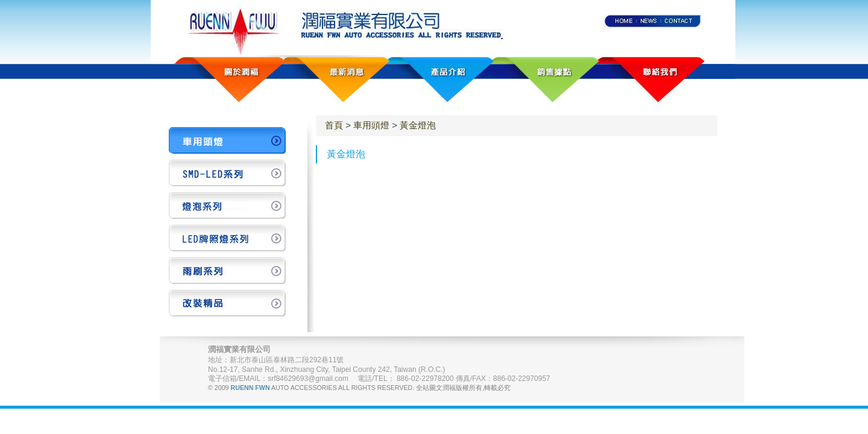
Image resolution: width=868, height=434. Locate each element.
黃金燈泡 (418, 125)
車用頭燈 (371, 125)
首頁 (334, 125)
